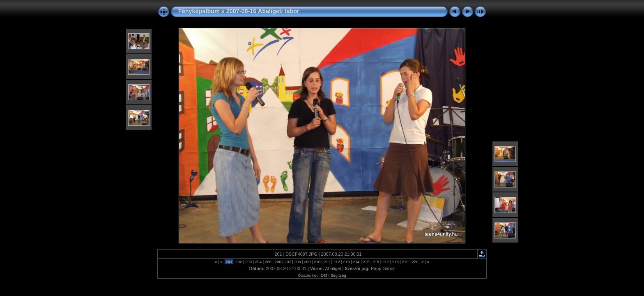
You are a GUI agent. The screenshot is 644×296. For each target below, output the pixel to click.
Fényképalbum (199, 11)
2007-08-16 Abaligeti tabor (263, 11)
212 (337, 262)
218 (395, 262)
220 (415, 262)
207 (288, 262)
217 (385, 262)
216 (376, 262)
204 (258, 262)
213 (346, 262)
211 (327, 262)
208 (298, 262)
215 (366, 262)
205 (268, 262)
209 (307, 262)
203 (249, 262)
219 (405, 262)
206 (278, 262)
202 (239, 262)
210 (317, 262)
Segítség (338, 275)
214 (356, 262)
